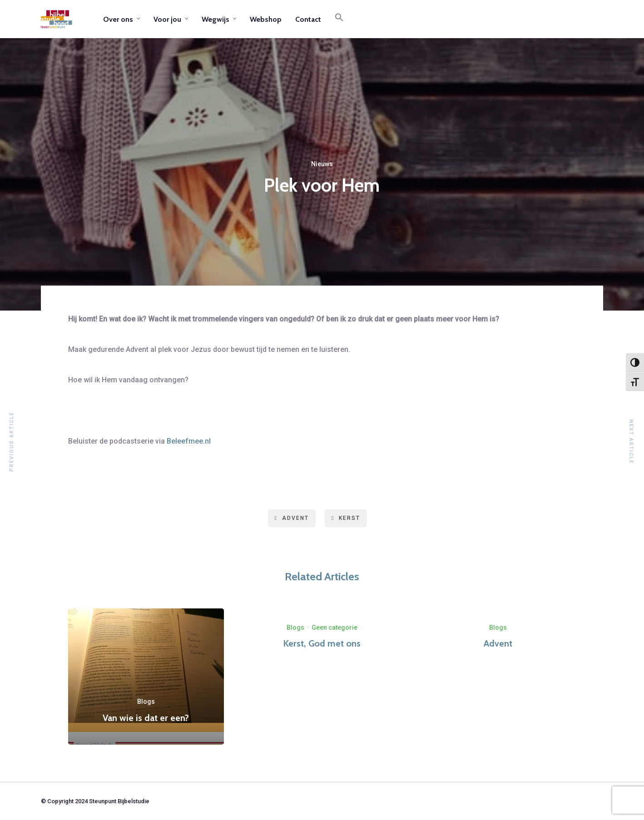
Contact (308, 19)
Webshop (266, 19)
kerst (346, 518)
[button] (339, 19)
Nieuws (322, 165)
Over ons (118, 19)
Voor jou (167, 19)
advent (292, 518)
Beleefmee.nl (189, 441)
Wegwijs (215, 19)
